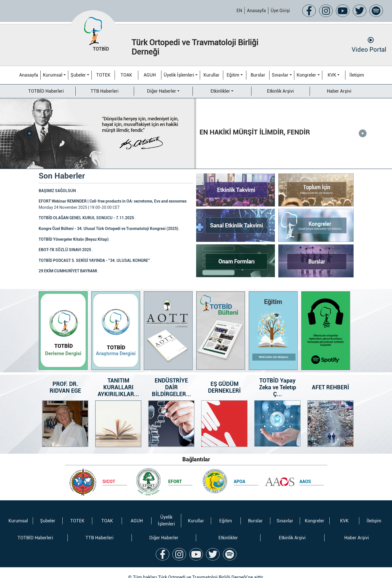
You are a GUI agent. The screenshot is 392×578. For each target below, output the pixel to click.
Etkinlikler (220, 91)
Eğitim (233, 75)
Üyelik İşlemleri (179, 75)
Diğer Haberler (162, 91)
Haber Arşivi (339, 91)
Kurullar (212, 75)
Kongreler (306, 75)
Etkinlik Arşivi (280, 91)
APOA (239, 472)
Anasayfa (256, 11)
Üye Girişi (280, 11)
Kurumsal (53, 75)
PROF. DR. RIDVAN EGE (65, 378)
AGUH (150, 75)
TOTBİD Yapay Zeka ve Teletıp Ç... (277, 378)
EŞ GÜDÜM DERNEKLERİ (224, 378)
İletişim (357, 75)
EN (239, 11)
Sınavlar (280, 75)
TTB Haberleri (105, 91)
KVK (332, 75)
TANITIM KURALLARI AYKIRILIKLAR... (118, 378)
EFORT (175, 472)
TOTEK (103, 75)
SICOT (109, 472)
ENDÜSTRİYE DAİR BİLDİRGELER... (171, 378)
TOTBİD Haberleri (46, 91)
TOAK (126, 75)
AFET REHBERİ (330, 378)
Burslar (258, 75)
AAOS (305, 472)
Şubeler (78, 75)
